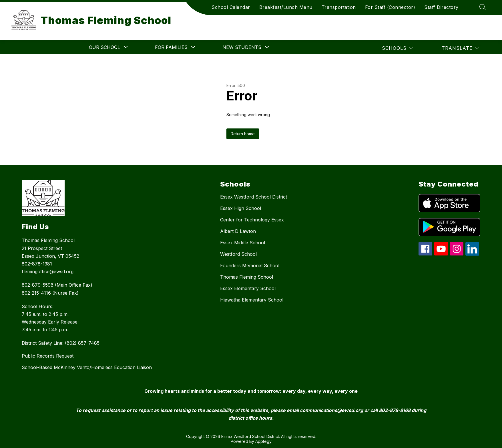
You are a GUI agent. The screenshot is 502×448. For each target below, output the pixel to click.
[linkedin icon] (472, 254)
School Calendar (231, 7)
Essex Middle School (243, 243)
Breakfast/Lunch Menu (286, 7)
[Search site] (483, 7)
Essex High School (241, 208)
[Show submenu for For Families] (171, 47)
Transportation (339, 7)
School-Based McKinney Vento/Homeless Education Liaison (87, 367)
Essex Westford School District (254, 197)
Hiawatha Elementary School (252, 300)
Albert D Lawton (238, 231)
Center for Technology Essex (252, 220)
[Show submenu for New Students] (242, 47)
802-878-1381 (37, 264)
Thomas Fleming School (247, 277)
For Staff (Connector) (390, 7)
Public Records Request (48, 356)
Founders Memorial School (250, 265)
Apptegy (263, 441)
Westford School (238, 254)
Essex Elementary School (248, 288)
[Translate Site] (460, 48)
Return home (243, 134)
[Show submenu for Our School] (104, 47)
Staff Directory (441, 7)
